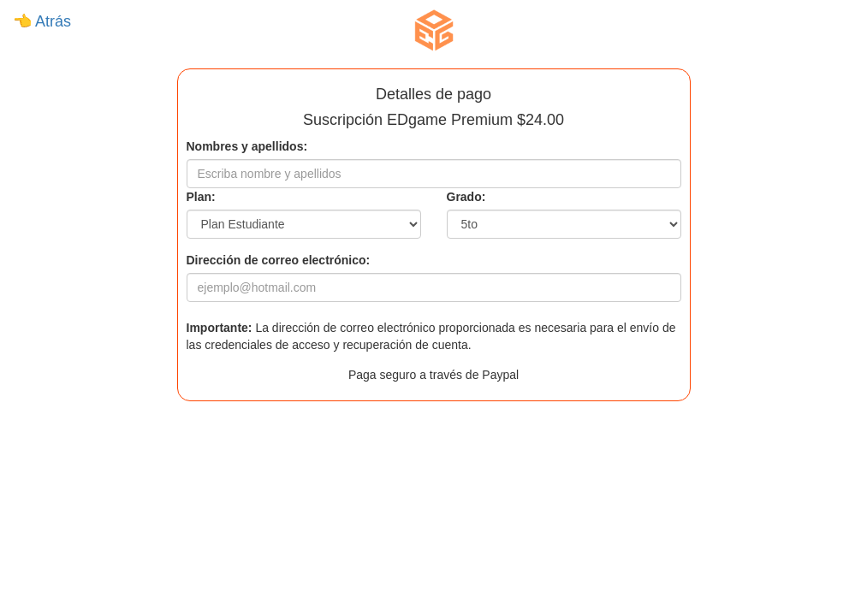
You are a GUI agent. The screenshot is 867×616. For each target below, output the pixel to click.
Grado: (466, 197)
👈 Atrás (42, 21)
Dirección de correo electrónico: (279, 260)
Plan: (201, 197)
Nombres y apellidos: (247, 146)
